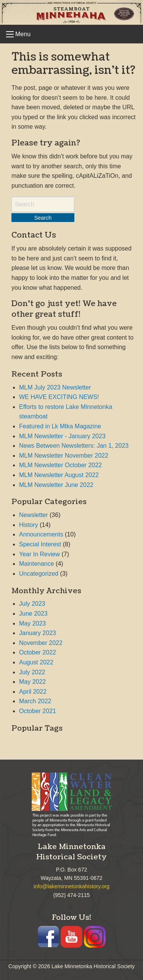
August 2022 (36, 662)
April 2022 (33, 692)
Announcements (41, 534)
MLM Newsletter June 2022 (56, 485)
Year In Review (39, 554)
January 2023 (38, 633)
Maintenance (37, 564)
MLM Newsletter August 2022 (59, 475)
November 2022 (41, 643)
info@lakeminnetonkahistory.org (71, 886)
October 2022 (38, 652)
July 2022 (32, 672)
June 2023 (33, 614)
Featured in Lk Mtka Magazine (60, 426)
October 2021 (38, 711)
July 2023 (32, 604)
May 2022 (32, 682)
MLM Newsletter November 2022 (64, 456)
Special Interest (40, 544)
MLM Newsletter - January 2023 (62, 436)
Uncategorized (39, 574)
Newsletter (34, 515)
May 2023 (32, 623)
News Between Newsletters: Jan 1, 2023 (74, 446)
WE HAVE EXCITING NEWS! (59, 397)
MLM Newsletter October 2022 (60, 465)
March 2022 (35, 701)
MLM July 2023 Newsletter (55, 387)
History (29, 525)
